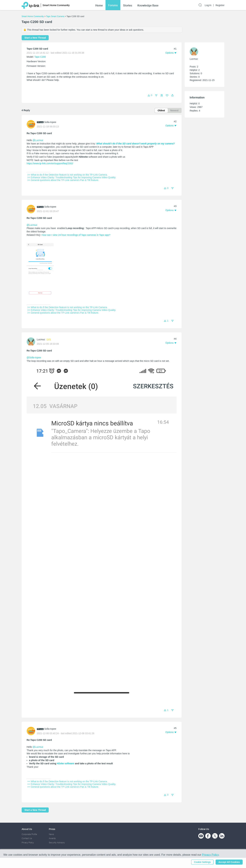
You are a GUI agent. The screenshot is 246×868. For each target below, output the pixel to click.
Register (220, 5)
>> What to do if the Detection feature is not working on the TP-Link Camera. (67, 175)
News (51, 834)
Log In (208, 5)
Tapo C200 (40, 57)
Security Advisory (57, 843)
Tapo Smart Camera (55, 16)
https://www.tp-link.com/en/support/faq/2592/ (50, 163)
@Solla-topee (34, 358)
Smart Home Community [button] (56, 5)
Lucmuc (41, 339)
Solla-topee (50, 122)
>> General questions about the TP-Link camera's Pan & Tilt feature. (63, 180)
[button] (172, 95)
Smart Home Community (33, 16)
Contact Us (27, 838)
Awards (52, 838)
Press (52, 829)
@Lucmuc (38, 140)
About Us (27, 829)
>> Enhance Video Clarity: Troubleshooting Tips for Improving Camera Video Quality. (71, 177)
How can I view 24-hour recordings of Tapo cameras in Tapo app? (76, 235)
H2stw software (66, 763)
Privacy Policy (28, 843)
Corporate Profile (29, 834)
